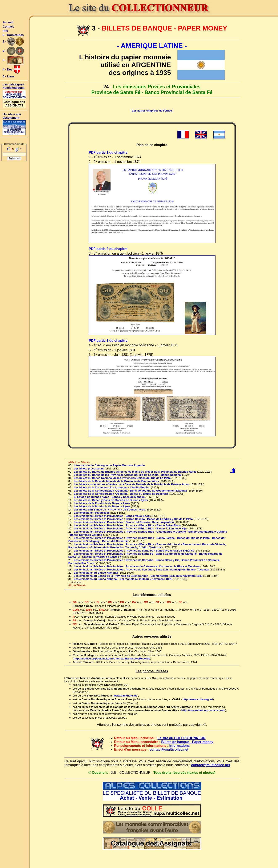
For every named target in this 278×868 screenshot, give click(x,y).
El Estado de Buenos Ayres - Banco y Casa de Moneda (109, 497)
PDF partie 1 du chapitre (108, 152)
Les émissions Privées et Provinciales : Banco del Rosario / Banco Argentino (124, 522)
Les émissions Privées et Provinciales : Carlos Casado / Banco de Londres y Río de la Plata (133, 519)
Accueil (8, 22)
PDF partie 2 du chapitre (108, 249)
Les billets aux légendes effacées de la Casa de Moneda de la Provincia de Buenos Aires (131, 484)
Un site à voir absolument (12, 116)
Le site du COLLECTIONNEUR (181, 738)
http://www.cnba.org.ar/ (198, 699)
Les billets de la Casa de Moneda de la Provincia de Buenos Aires (116, 481)
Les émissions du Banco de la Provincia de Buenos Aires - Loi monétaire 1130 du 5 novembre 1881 (138, 576)
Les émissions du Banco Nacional (96, 573)
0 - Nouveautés (13, 35)
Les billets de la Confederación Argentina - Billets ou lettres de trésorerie (121, 494)
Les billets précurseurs (89, 469)
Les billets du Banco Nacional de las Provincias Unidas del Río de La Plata (122, 478)
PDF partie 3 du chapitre (108, 341)
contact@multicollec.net (169, 749)
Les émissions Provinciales (92, 513)
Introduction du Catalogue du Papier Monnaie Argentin (109, 465)
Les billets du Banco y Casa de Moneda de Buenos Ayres (111, 500)
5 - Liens (9, 76)
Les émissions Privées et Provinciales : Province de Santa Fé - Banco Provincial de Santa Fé (134, 551)
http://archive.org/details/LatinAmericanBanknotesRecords (112, 659)
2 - (13, 51)
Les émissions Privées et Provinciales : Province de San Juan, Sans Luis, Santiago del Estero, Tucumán (142, 570)
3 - (13, 60)
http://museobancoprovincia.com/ (203, 710)
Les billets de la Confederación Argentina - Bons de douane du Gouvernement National (130, 491)
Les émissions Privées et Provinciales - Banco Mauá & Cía (112, 516)
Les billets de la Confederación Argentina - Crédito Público (112, 487)
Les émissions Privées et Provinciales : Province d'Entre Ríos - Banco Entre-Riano (128, 525)
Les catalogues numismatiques (14, 86)
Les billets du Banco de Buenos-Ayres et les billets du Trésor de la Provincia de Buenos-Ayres (135, 472)
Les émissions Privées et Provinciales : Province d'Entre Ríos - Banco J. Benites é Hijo (130, 528)
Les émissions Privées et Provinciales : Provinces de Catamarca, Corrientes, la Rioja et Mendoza (137, 566)
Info (5, 31)
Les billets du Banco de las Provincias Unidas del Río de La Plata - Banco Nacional (128, 475)
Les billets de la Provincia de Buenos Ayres (102, 503)
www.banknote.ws (125, 696)
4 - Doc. (11, 70)
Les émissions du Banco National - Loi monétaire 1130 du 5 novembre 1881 (123, 579)
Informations (179, 746)
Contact (8, 27)
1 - (13, 42)
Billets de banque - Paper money (187, 742)
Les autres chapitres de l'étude (152, 111)
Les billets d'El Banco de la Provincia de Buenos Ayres (109, 510)
